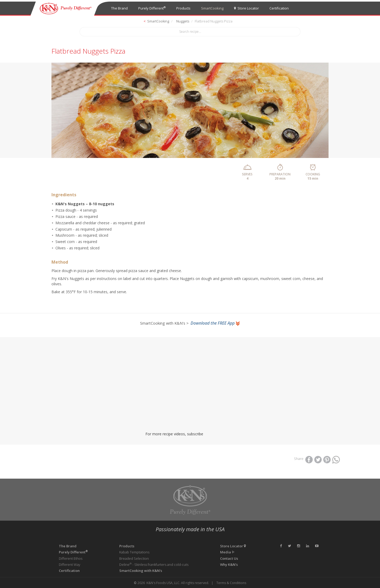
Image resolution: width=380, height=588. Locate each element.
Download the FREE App (215, 323)
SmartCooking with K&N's (141, 571)
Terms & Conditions (231, 583)
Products (183, 8)
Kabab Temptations (134, 552)
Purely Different (152, 8)
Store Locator (246, 8)
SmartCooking (212, 8)
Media (228, 552)
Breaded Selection (134, 558)
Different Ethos (71, 558)
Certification (279, 8)
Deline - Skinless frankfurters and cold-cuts (154, 564)
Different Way (70, 564)
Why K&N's (229, 564)
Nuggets (183, 21)
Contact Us (229, 558)
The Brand (119, 8)
